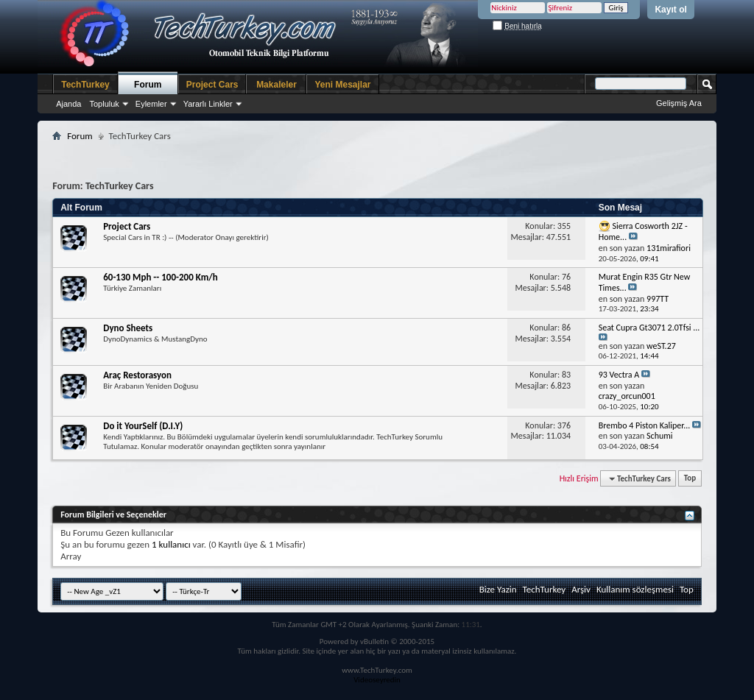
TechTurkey (85, 85)
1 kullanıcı (171, 544)
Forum (148, 85)
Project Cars (212, 85)
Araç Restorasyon (137, 375)
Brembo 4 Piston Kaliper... (645, 425)
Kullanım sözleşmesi (635, 589)
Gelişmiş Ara (679, 103)
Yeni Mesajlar (342, 85)
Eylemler (151, 104)
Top (690, 479)
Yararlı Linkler (208, 104)
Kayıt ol (670, 10)
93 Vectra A (619, 375)
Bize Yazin (498, 589)
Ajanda (68, 104)
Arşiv (581, 589)
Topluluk (104, 104)
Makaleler (276, 85)
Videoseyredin (377, 680)
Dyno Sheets (128, 328)
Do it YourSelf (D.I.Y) (143, 426)
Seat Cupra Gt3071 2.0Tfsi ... (649, 328)
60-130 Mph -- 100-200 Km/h (161, 277)
